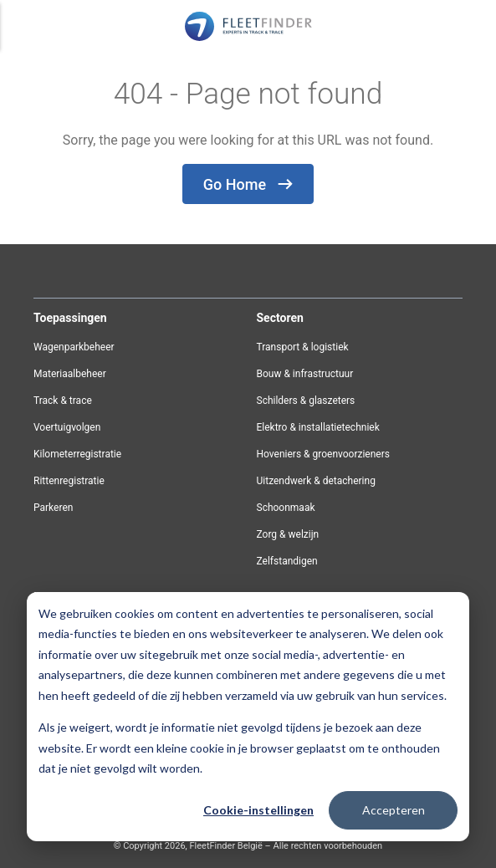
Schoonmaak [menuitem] (286, 508)
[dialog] (248, 717)
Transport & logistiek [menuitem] (303, 347)
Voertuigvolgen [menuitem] (67, 427)
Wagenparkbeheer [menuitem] (74, 347)
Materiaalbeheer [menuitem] (70, 374)
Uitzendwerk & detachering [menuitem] (316, 481)
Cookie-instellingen (258, 810)
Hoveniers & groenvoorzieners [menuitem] (324, 454)
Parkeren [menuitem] (53, 508)
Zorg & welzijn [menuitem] (288, 534)
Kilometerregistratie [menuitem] (77, 454)
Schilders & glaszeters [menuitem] (306, 401)
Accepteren (394, 810)
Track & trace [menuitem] (63, 401)
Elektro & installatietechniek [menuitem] (318, 427)
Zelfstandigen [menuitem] (287, 561)
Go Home (248, 184)
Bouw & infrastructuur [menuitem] (305, 374)
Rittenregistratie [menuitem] (69, 481)
